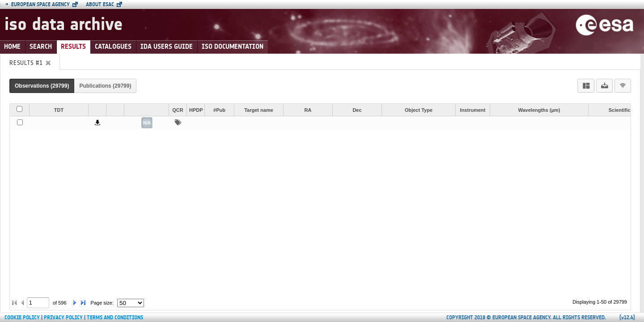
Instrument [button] (473, 110)
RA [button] (308, 110)
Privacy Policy (63, 318)
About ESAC (100, 4)
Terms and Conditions (115, 318)
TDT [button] (59, 110)
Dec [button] (357, 110)
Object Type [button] (419, 110)
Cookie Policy (22, 318)
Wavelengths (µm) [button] (539, 110)
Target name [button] (259, 110)
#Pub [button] (219, 110)
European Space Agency (38, 4)
